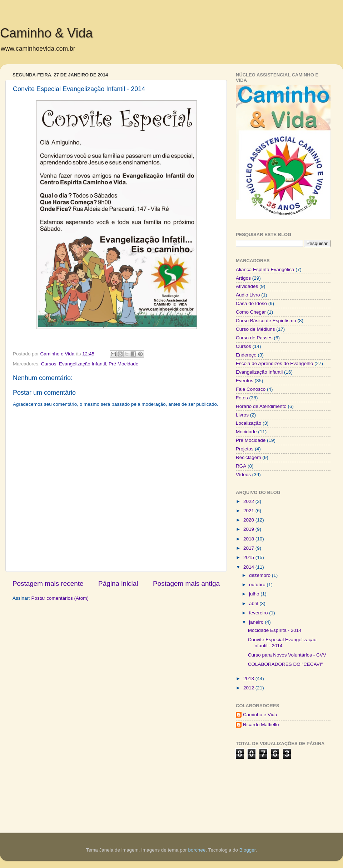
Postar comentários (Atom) (60, 598)
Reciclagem (248, 457)
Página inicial (118, 583)
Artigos (243, 278)
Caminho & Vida (46, 33)
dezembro (260, 575)
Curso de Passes (254, 338)
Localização (248, 423)
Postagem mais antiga (186, 583)
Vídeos (243, 475)
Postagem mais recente (48, 583)
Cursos (49, 364)
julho (255, 594)
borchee (197, 850)
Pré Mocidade (123, 364)
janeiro (257, 622)
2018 (249, 539)
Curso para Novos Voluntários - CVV (287, 655)
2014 (249, 567)
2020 (249, 520)
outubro (258, 585)
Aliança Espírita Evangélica (265, 270)
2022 (249, 501)
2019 (249, 529)
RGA (241, 466)
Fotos (242, 398)
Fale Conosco (251, 389)
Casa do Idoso (251, 303)
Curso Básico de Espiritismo (266, 321)
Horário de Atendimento (261, 406)
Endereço (246, 355)
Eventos (245, 381)
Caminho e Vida (260, 715)
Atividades (247, 286)
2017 (249, 548)
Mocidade (246, 432)
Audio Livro (248, 295)
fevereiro (259, 613)
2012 (249, 688)
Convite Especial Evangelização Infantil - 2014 (282, 642)
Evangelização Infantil (82, 364)
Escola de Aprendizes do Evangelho (274, 363)
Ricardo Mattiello (261, 725)
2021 (249, 511)
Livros (242, 415)
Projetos (245, 449)
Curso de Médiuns (255, 329)
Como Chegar (251, 312)
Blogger (248, 850)
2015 (249, 557)
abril (254, 603)
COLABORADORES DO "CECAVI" (285, 664)
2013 (249, 679)
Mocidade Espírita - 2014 (275, 630)
